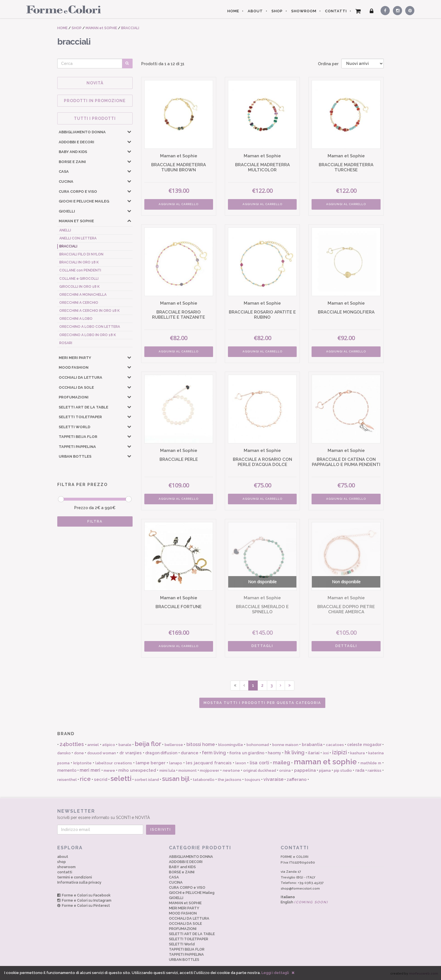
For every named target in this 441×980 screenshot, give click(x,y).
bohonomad (258, 745)
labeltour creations (114, 763)
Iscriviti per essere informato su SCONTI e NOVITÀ (220, 814)
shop (62, 862)
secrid (101, 779)
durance (190, 753)
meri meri (90, 770)
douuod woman (102, 753)
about (63, 857)
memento (67, 770)
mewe (109, 770)
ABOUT (255, 11)
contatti (65, 872)
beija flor (148, 744)
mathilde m (371, 763)
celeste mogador (364, 745)
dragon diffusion (161, 753)
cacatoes (335, 745)
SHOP (277, 11)
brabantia (312, 745)
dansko (64, 753)
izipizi (340, 752)
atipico (109, 745)
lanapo (176, 763)
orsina (285, 770)
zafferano (297, 779)
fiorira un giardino (247, 753)
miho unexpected (137, 770)
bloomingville (231, 745)
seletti (121, 778)
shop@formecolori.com (300, 888)
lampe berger (151, 763)
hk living (295, 752)
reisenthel (67, 780)
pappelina (305, 770)
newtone (231, 770)
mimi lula (167, 770)
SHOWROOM (304, 11)
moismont (188, 770)
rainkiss (375, 770)
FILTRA (95, 521)
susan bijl (176, 779)
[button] (129, 132)
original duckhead (260, 770)
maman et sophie (325, 762)
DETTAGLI (262, 646)
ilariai (314, 753)
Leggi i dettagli (275, 973)
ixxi (326, 753)
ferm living (214, 753)
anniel (93, 745)
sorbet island (147, 780)
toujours (252, 780)
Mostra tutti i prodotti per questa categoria (262, 703)
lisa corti (259, 763)
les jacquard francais (209, 763)
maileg (281, 762)
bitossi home (201, 744)
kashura (358, 753)
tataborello (204, 780)
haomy (274, 753)
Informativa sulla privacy (79, 882)
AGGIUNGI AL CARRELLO (179, 204)
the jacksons (230, 780)
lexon (241, 763)
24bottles (72, 744)
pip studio (343, 770)
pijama (325, 770)
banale (125, 745)
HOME (233, 11)
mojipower (210, 770)
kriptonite (82, 763)
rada (360, 770)
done (79, 753)
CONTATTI (336, 11)
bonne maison (285, 745)
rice (85, 779)
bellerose (174, 745)
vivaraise (273, 779)
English (304, 902)
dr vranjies (131, 753)
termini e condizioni (75, 877)
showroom (66, 867)
